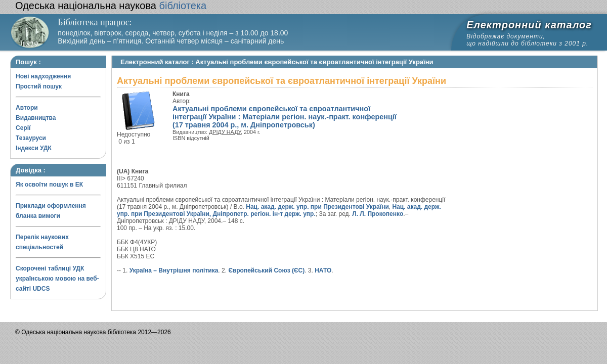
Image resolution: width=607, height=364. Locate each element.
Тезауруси (31, 138)
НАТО (323, 270)
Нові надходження (43, 76)
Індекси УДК (34, 148)
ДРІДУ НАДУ (225, 132)
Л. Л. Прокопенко (378, 214)
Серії (23, 128)
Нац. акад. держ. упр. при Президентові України (317, 207)
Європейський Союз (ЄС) (266, 270)
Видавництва (36, 118)
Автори (27, 108)
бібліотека (111, 6)
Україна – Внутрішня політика (174, 270)
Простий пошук (39, 86)
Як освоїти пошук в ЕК (49, 185)
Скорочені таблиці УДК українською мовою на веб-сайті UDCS (57, 279)
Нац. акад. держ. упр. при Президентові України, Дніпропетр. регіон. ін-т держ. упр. (279, 210)
